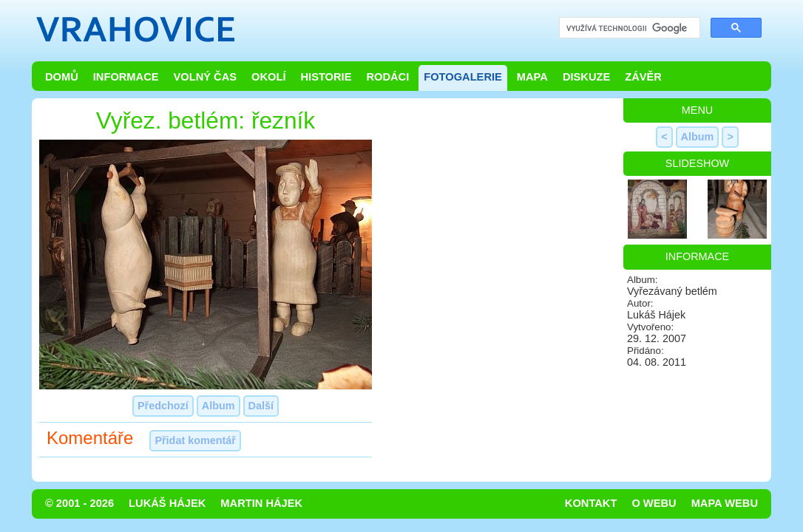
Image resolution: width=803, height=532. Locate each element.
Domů (62, 77)
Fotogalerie (463, 77)
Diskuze (586, 77)
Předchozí (163, 406)
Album (218, 406)
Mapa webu (725, 503)
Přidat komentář (195, 440)
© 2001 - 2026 (79, 503)
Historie (326, 77)
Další (261, 406)
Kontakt (591, 503)
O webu (654, 503)
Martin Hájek (261, 503)
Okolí (268, 77)
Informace (126, 77)
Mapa (532, 77)
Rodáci (387, 77)
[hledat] (628, 28)
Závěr (643, 77)
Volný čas (206, 77)
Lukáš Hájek (167, 503)
